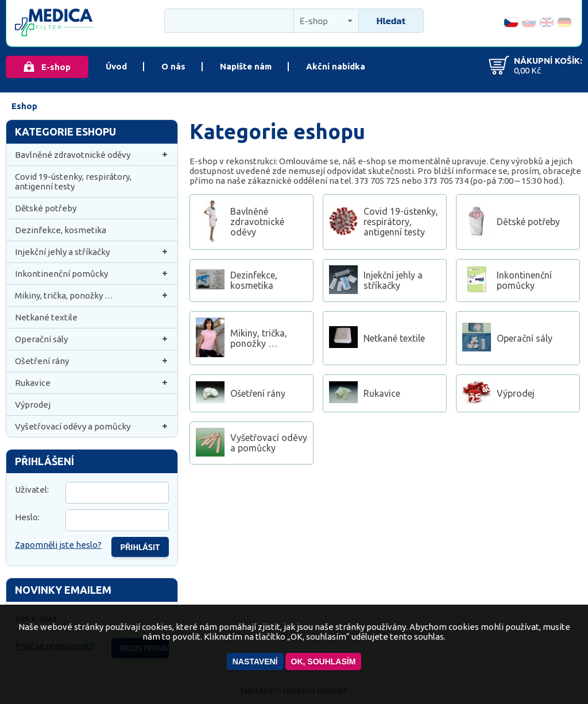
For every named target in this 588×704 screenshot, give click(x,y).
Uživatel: (32, 490)
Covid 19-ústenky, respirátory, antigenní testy (73, 181)
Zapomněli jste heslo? (58, 545)
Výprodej (33, 405)
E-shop (56, 67)
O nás (173, 66)
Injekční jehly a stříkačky (92, 252)
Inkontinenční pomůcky (92, 274)
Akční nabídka (336, 66)
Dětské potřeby (46, 208)
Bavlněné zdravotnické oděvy (92, 155)
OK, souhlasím (324, 662)
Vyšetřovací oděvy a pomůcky (92, 426)
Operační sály (92, 339)
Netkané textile (46, 317)
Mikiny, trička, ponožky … (92, 295)
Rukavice (92, 383)
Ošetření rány (92, 361)
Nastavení (255, 662)
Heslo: (27, 517)
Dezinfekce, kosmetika (61, 230)
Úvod (116, 66)
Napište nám (246, 66)
